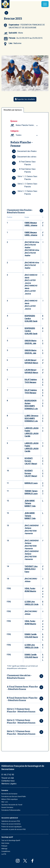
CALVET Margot (31, 464)
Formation (5, 790)
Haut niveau (5, 843)
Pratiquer (4, 846)
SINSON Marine (30, 341)
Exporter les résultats (25, 99)
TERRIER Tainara (31, 491)
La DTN (4, 854)
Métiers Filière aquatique (10, 799)
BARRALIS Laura (31, 483)
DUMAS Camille (31, 634)
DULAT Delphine (31, 380)
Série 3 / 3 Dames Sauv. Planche (25, 193)
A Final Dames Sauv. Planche (24, 163)
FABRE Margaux (31, 223)
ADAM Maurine (30, 591)
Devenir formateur (7, 807)
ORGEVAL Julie (30, 343)
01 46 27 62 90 (8, 775)
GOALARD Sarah (31, 321)
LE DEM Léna (30, 602)
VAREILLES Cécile (32, 604)
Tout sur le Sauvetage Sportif (11, 840)
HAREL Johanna (31, 225)
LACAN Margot (30, 360)
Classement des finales (24, 151)
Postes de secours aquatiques (12, 827)
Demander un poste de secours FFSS (13, 829)
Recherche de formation (9, 794)
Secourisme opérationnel (10, 818)
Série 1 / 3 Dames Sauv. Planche (25, 178)
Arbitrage (4, 849)
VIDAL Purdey (30, 588)
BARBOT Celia (30, 506)
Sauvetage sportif (7, 837)
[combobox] (27, 125)
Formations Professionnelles (11, 810)
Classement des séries (24, 157)
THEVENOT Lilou (31, 566)
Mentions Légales (9, 784)
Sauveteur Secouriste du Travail (12, 805)
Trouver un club (8, 778)
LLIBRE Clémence (31, 416)
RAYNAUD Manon (31, 363)
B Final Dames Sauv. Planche (24, 170)
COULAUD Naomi (31, 637)
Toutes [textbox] (19, 135)
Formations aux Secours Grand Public (14, 797)
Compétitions (6, 851)
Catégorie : (15, 131)
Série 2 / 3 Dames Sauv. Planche (25, 185)
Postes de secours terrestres (11, 824)
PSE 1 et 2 (5, 802)
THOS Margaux (30, 382)
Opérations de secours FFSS (11, 821)
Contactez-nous (8, 781)
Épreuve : (14, 121)
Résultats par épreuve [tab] (13, 110)
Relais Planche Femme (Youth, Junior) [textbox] (27, 125)
